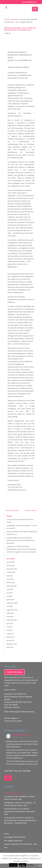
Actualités (15, 19)
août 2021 (10, 589)
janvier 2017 (11, 640)
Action (7, 834)
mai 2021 (10, 596)
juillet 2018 (10, 613)
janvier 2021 (11, 600)
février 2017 (11, 637)
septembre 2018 (12, 610)
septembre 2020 (12, 603)
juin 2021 (10, 593)
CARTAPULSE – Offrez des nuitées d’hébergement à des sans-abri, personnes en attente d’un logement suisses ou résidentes (22, 549)
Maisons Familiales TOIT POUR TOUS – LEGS (21, 844)
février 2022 (11, 582)
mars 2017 (10, 634)
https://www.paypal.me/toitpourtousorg (19, 712)
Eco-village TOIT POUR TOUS (15, 837)
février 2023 (11, 565)
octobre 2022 (11, 572)
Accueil (7, 19)
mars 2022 (10, 579)
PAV (6, 848)
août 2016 (10, 647)
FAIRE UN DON (15, 672)
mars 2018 (10, 617)
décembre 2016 (12, 644)
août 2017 (10, 623)
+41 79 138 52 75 (30, 2)
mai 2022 (10, 576)
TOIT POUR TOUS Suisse (21, 735)
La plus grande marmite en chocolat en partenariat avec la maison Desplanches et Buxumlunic (21, 540)
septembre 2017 (12, 620)
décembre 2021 (12, 586)
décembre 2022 (12, 569)
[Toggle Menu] (35, 9)
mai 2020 (10, 606)
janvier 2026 (11, 562)
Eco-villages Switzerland (13, 841)
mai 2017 (10, 627)
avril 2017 (10, 630)
